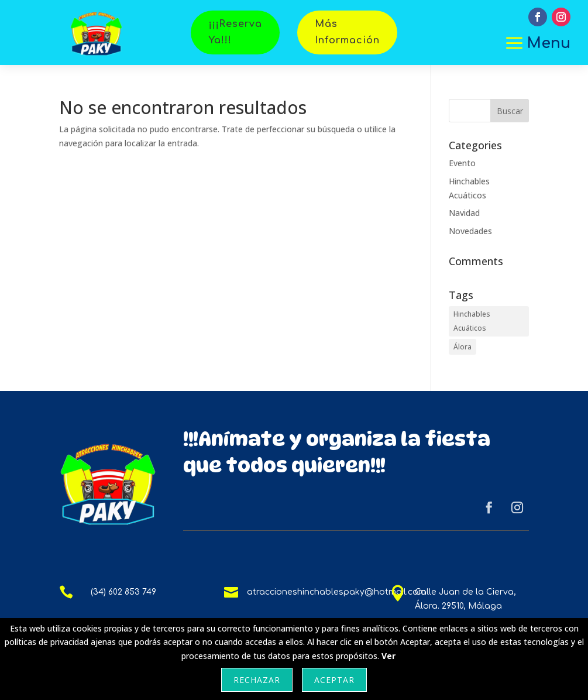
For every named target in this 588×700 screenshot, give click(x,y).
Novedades (470, 231)
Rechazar (257, 680)
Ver (388, 656)
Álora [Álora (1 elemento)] (463, 347)
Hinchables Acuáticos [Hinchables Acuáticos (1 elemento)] (472, 321)
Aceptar (334, 680)
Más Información (347, 32)
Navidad (464, 213)
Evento (462, 163)
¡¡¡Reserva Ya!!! (235, 32)
